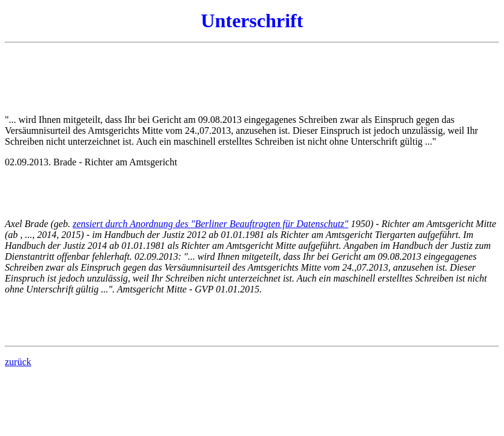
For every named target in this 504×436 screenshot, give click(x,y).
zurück (18, 362)
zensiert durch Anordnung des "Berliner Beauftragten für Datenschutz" (211, 224)
